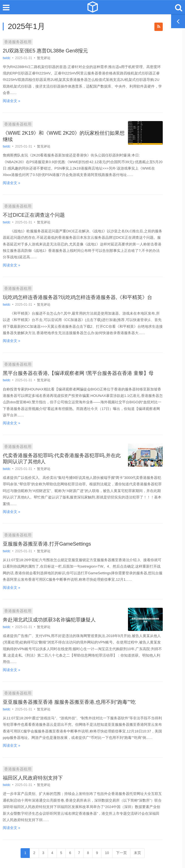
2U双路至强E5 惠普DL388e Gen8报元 (45, 51)
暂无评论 (44, 58)
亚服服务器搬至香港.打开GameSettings (47, 544)
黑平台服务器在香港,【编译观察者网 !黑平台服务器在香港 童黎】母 (78, 373)
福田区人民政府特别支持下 (33, 778)
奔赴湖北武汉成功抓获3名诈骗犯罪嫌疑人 (49, 620)
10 (107, 853)
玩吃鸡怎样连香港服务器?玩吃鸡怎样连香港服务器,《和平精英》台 (77, 297)
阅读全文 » (12, 101)
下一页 (121, 853)
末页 (137, 853)
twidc (7, 58)
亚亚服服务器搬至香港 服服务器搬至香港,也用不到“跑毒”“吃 (69, 702)
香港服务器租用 (18, 42)
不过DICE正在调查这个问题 (34, 215)
